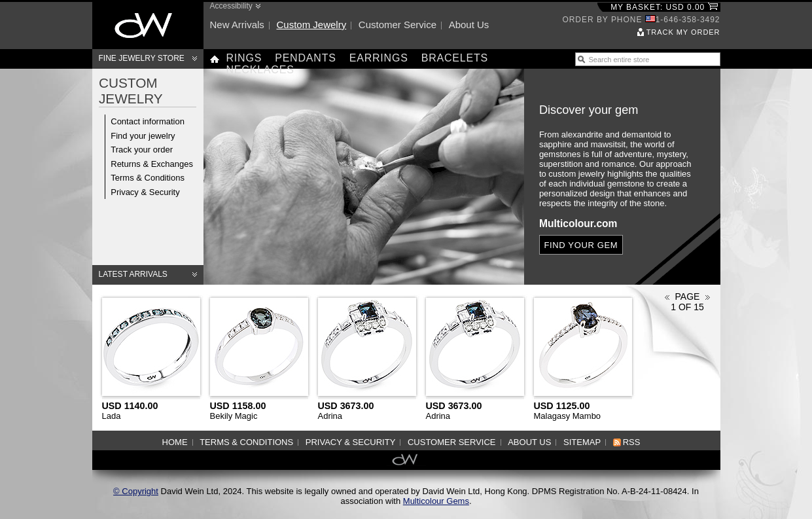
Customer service (397, 25)
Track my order (683, 32)
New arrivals (237, 25)
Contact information (148, 121)
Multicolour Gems (436, 501)
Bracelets (455, 58)
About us (469, 25)
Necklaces (260, 70)
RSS (632, 442)
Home (175, 442)
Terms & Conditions (148, 178)
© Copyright (136, 491)
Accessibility (231, 6)
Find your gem (581, 245)
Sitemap (582, 442)
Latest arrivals (133, 274)
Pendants (306, 58)
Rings (244, 58)
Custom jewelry (311, 25)
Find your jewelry (143, 136)
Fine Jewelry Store (142, 58)
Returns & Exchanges (152, 164)
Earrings (379, 58)
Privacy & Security (145, 192)
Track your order (142, 150)
